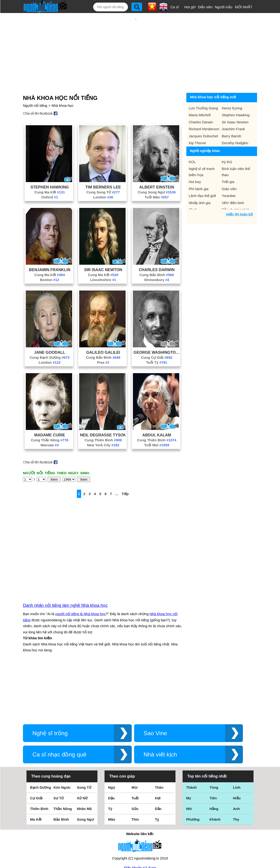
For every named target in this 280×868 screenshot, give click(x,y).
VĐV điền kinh (233, 187)
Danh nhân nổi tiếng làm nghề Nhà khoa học (65, 555)
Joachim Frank (233, 114)
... (117, 478)
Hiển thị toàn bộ (239, 199)
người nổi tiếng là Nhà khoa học (81, 563)
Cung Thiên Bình (103, 425)
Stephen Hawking (50, 172)
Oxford (50, 182)
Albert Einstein (157, 172)
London (103, 182)
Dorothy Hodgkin (235, 128)
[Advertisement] (136, 44)
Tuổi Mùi (157, 430)
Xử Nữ (82, 747)
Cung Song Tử (103, 177)
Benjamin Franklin (50, 254)
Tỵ (157, 768)
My (189, 747)
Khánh (215, 768)
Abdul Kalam (157, 420)
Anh (236, 758)
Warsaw (50, 430)
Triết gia (228, 166)
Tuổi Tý (157, 347)
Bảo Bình (61, 768)
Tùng (214, 736)
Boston (50, 264)
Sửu (135, 758)
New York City (103, 430)
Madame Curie (50, 420)
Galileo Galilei (103, 337)
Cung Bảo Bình (157, 259)
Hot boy (195, 166)
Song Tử (84, 736)
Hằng (214, 758)
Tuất (135, 747)
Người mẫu (224, 7)
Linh (237, 736)
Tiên (213, 747)
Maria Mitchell (200, 100)
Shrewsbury (157, 264)
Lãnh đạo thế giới (202, 180)
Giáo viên (229, 173)
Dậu (111, 747)
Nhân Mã (84, 758)
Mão (112, 768)
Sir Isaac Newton (103, 254)
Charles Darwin (157, 254)
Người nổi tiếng (35, 90)
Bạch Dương (41, 736)
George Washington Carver (157, 337)
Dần (158, 758)
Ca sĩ (175, 7)
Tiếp (125, 478)
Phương (193, 768)
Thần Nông (63, 758)
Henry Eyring (232, 93)
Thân (159, 736)
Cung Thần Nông (50, 425)
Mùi (135, 736)
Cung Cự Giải (157, 342)
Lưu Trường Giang (203, 93)
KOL (192, 146)
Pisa (103, 347)
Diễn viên (205, 7)
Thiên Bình (39, 758)
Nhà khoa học (63, 90)
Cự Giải (36, 747)
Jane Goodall (50, 337)
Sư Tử (59, 747)
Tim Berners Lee (103, 172)
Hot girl (190, 7)
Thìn (135, 768)
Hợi (158, 747)
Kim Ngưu (62, 736)
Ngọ (112, 736)
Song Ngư (85, 768)
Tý (110, 758)
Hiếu (237, 747)
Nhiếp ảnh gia (200, 187)
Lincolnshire (103, 264)
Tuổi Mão (157, 182)
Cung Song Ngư (157, 177)
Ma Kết (36, 768)
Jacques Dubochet (203, 121)
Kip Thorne (197, 128)
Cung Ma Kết (50, 177)
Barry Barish (232, 121)
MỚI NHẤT (244, 7)
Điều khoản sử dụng (140, 817)
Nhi (189, 758)
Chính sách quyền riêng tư (140, 842)
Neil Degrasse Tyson (103, 420)
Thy (236, 768)
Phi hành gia (199, 173)
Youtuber (229, 180)
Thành (191, 736)
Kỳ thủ (227, 146)
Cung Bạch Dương (50, 342)
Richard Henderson (204, 114)
